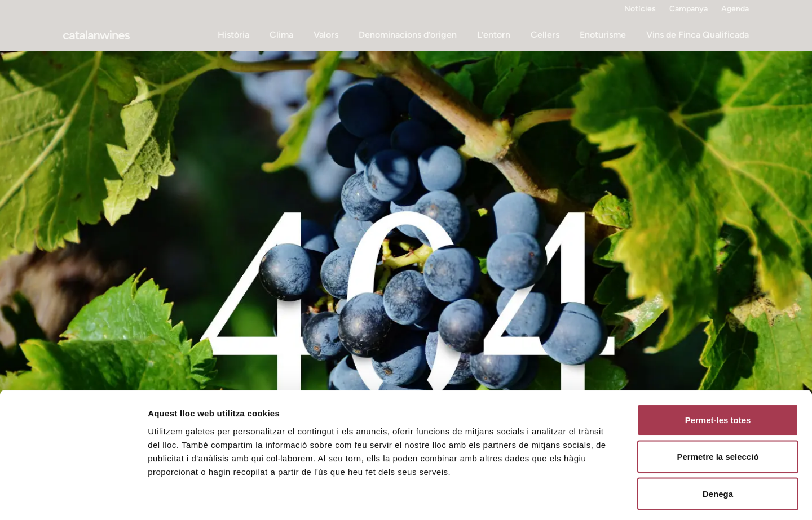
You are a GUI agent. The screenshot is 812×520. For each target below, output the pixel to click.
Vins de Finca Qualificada (698, 35)
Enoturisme (603, 35)
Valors (326, 35)
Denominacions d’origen (408, 35)
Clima (281, 35)
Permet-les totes (718, 372)
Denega (718, 446)
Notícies (640, 9)
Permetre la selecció (718, 409)
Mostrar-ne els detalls (649, 498)
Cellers (545, 35)
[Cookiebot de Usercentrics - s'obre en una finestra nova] (73, 498)
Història (233, 35)
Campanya (689, 9)
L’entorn (494, 35)
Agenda (735, 9)
